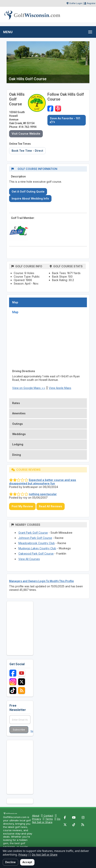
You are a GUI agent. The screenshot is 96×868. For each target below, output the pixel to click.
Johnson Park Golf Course (35, 538)
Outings (18, 424)
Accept (27, 862)
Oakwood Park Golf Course (36, 554)
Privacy (37, 819)
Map (15, 302)
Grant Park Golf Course (33, 533)
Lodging (18, 444)
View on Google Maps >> (29, 388)
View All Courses (29, 559)
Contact (48, 816)
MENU (8, 32)
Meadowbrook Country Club (37, 543)
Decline (10, 862)
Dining (17, 455)
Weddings (19, 434)
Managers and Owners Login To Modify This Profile (41, 581)
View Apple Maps (60, 388)
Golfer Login (76, 3)
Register (91, 3)
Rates (16, 403)
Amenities (19, 413)
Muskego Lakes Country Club (37, 548)
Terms (49, 819)
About (36, 816)
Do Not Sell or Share (46, 820)
